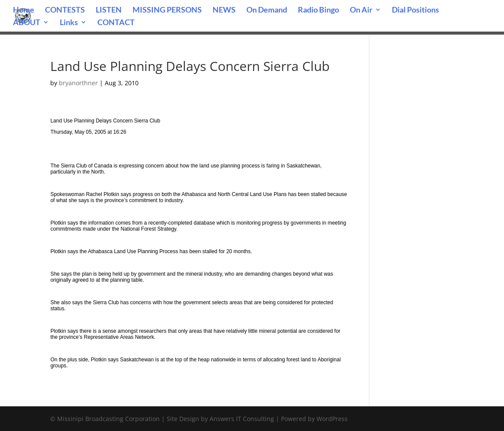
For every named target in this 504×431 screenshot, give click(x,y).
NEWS (224, 10)
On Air (361, 10)
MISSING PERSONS (167, 10)
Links (69, 23)
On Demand (267, 10)
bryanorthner (78, 83)
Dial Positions (415, 10)
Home (24, 10)
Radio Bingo (318, 10)
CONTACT (116, 23)
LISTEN (109, 10)
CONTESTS (65, 10)
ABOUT (27, 23)
